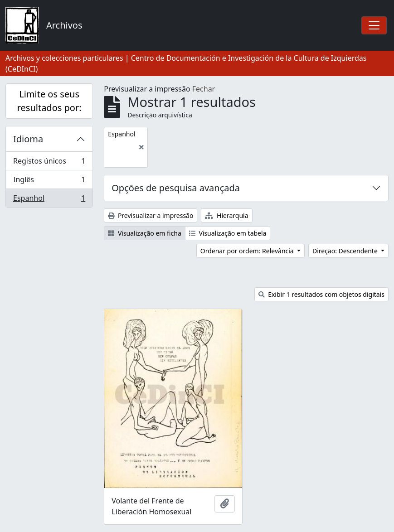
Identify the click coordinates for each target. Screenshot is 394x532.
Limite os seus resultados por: (49, 101)
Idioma (28, 139)
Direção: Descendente (346, 251)
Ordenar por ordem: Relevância (248, 251)
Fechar (204, 89)
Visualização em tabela (228, 233)
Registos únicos (49, 163)
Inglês (49, 181)
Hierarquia (226, 215)
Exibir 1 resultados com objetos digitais (321, 294)
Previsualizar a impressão (151, 215)
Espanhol (49, 200)
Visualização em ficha (145, 233)
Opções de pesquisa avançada (176, 188)
